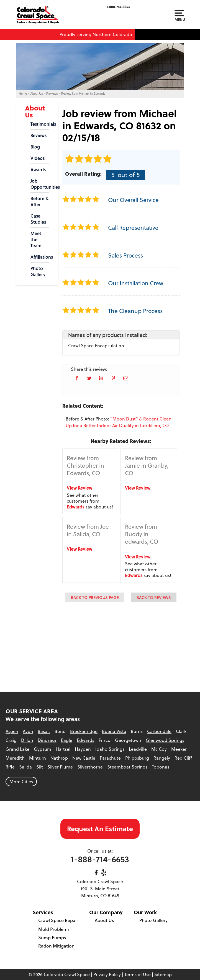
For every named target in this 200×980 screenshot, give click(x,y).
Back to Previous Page (95, 597)
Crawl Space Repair (58, 920)
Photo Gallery (38, 271)
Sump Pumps (52, 938)
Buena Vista (114, 731)
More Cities (21, 782)
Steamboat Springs (127, 767)
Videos (38, 158)
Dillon (27, 740)
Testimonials (40, 124)
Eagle (67, 740)
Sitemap (163, 974)
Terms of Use (138, 974)
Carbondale (159, 731)
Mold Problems (54, 929)
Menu (179, 16)
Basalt (44, 731)
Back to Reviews (154, 597)
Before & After (39, 201)
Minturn (38, 758)
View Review (80, 488)
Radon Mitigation (56, 946)
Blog (35, 147)
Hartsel (63, 749)
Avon (28, 731)
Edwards (76, 507)
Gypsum (43, 749)
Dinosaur (47, 740)
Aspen (12, 731)
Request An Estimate (100, 829)
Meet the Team (36, 240)
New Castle (84, 758)
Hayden (83, 749)
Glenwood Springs (165, 740)
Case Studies (38, 219)
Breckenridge (84, 731)
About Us (35, 111)
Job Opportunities (40, 184)
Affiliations (40, 257)
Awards (38, 170)
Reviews (39, 135)
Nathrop (59, 758)
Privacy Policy (107, 974)
